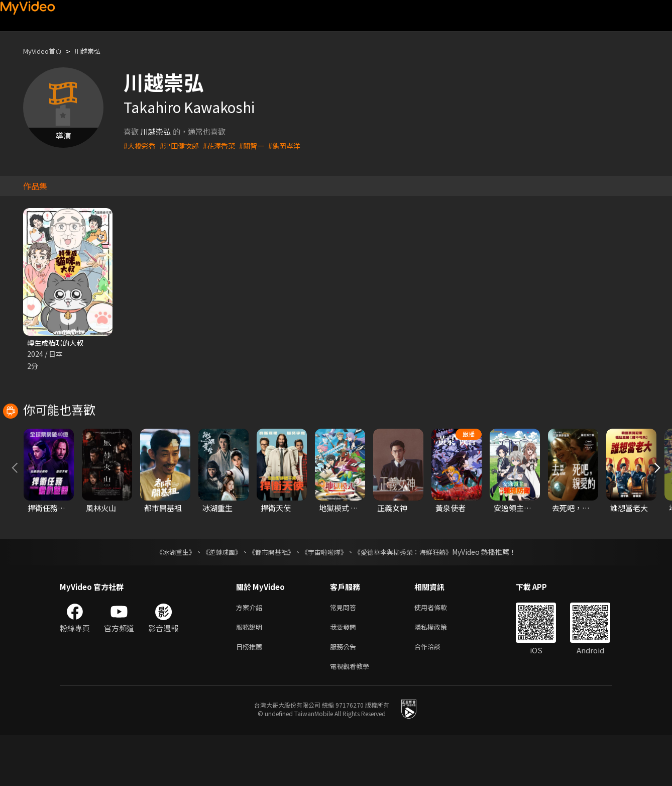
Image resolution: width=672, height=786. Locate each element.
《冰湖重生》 (167, 597)
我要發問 (345, 674)
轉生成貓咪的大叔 (57, 343)
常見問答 (345, 653)
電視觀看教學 (353, 716)
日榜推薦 (251, 695)
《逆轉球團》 (216, 597)
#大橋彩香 (141, 145)
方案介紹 (251, 653)
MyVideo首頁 (46, 51)
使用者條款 (439, 653)
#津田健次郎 (183, 145)
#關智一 (259, 145)
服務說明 (251, 674)
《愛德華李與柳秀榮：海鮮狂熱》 (409, 597)
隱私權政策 (439, 674)
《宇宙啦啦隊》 (325, 597)
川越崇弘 (96, 51)
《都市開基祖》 (269, 597)
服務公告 (345, 695)
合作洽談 (435, 695)
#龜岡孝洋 (293, 145)
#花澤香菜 (225, 145)
